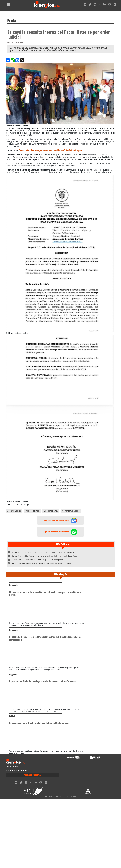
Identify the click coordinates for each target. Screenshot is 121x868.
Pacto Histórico (32, 511)
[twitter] (100, 5)
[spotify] (85, 5)
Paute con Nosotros (32, 844)
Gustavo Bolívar (14, 511)
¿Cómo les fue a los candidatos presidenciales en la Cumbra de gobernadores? (43, 552)
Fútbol (12, 768)
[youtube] (110, 5)
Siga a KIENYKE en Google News (61, 520)
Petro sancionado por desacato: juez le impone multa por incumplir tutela (41, 563)
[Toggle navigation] (9, 4)
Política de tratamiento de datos (17, 839)
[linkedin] (104, 5)
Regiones (13, 709)
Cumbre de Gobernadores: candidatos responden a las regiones (38, 560)
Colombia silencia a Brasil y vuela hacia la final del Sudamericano (39, 775)
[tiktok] (90, 5)
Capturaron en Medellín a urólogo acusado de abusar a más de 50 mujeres (43, 716)
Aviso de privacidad (12, 835)
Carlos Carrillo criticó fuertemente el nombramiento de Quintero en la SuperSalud (45, 556)
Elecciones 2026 (51, 511)
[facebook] (115, 5)
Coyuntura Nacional (71, 511)
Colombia (13, 586)
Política (12, 21)
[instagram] (95, 5)
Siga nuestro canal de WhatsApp (61, 532)
